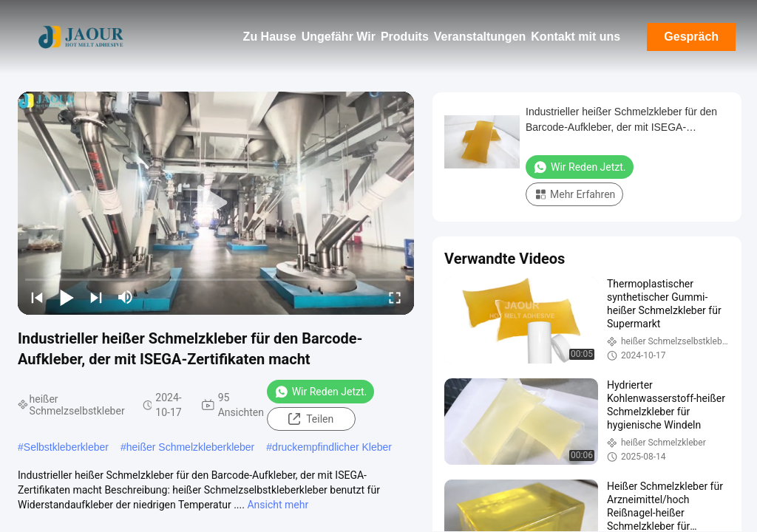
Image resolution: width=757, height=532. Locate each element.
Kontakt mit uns (576, 37)
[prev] (37, 297)
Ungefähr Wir (339, 37)
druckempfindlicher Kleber (332, 447)
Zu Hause (270, 37)
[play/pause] (67, 297)
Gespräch (691, 37)
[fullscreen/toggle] (395, 297)
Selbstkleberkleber (66, 447)
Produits (405, 37)
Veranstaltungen (480, 37)
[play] (216, 203)
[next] (96, 297)
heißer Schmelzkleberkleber (191, 447)
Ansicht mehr (278, 505)
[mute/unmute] (126, 297)
